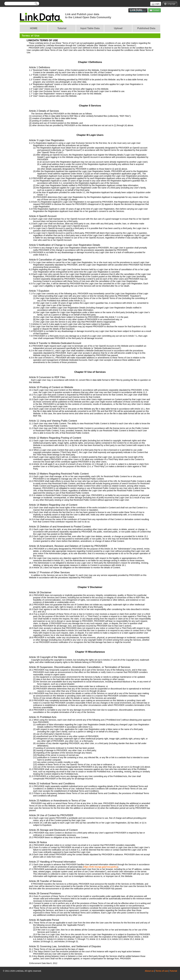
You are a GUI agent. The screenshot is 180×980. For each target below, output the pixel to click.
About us (149, 971)
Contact (154, 10)
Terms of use (162, 971)
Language (170, 4)
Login (156, 4)
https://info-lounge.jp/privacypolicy (101, 867)
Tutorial (173, 971)
